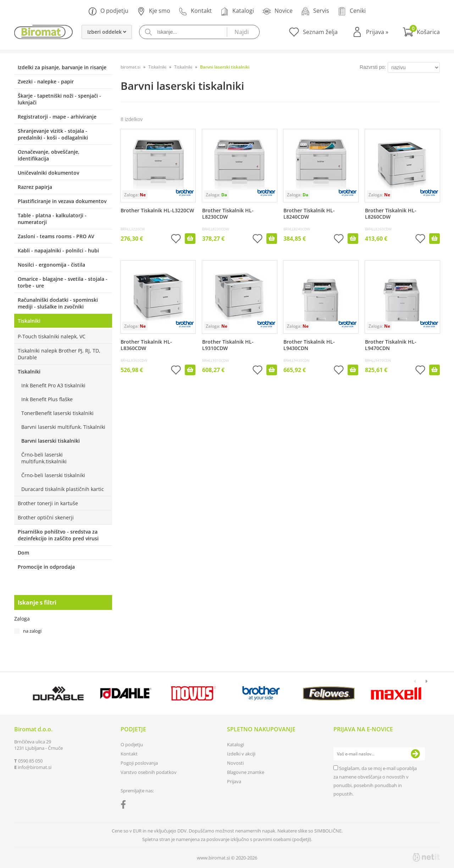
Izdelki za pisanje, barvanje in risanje (62, 67)
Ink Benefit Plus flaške (47, 399)
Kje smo (154, 11)
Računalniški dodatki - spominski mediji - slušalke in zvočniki (58, 303)
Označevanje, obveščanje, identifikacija (49, 155)
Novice (278, 11)
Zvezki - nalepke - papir (46, 81)
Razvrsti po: (373, 67)
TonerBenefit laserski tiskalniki (57, 413)
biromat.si (131, 67)
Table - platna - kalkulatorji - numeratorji (52, 219)
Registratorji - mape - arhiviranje (57, 117)
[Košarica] (421, 32)
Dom (23, 553)
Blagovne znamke (246, 772)
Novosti (235, 763)
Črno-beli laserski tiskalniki (53, 475)
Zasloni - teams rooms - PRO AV (56, 236)
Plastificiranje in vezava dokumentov (62, 201)
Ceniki (352, 11)
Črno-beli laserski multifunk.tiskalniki (44, 458)
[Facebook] (125, 806)
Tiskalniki (29, 321)
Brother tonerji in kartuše (48, 503)
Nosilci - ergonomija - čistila (51, 265)
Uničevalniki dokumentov (48, 173)
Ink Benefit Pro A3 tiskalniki (53, 385)
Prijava (377, 32)
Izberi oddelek (107, 32)
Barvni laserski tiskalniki (51, 441)
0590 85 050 (30, 761)
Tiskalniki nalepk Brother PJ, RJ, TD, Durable (59, 354)
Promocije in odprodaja (46, 567)
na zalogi (32, 631)
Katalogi (237, 11)
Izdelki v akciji (241, 754)
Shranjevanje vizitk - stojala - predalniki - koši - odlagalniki (53, 134)
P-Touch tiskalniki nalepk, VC (52, 336)
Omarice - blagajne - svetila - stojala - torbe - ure (63, 282)
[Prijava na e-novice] (415, 754)
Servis (315, 11)
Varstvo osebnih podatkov (149, 772)
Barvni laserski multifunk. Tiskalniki (63, 427)
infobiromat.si (35, 767)
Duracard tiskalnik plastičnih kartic (63, 489)
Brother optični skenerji (46, 517)
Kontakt (195, 11)
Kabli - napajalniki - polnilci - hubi (58, 250)
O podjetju (108, 11)
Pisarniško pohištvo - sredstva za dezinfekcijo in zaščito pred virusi (58, 535)
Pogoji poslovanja (139, 763)
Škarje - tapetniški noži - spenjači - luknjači (59, 99)
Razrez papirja (35, 187)
